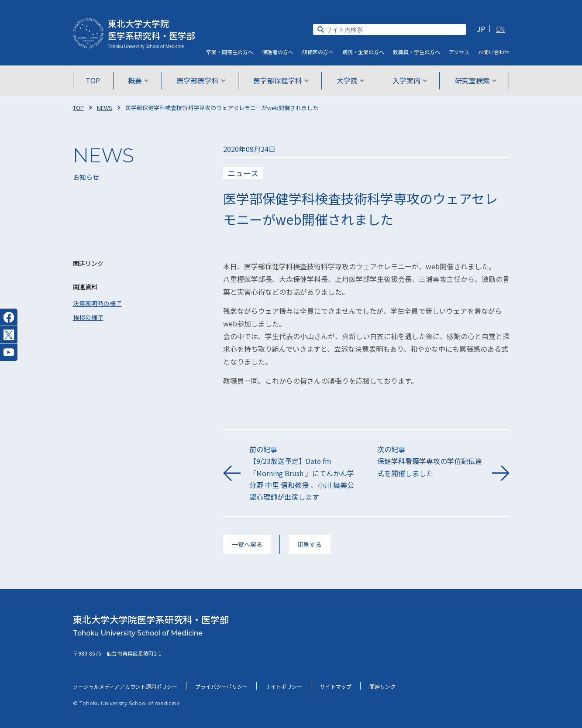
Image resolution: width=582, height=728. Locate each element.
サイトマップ (336, 686)
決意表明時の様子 (97, 303)
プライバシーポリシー (221, 686)
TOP (94, 80)
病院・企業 (363, 52)
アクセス (459, 52)
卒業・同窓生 (230, 52)
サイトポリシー (284, 686)
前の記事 (302, 473)
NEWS (105, 108)
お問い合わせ (494, 52)
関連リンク (382, 686)
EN (501, 29)
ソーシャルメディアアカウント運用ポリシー (125, 686)
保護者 (278, 52)
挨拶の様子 (88, 317)
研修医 (318, 52)
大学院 (350, 80)
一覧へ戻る (247, 544)
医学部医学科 (201, 80)
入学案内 (409, 80)
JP (481, 29)
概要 (139, 80)
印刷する (310, 544)
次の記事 (430, 462)
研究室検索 (475, 80)
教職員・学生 (417, 52)
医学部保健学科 (281, 80)
